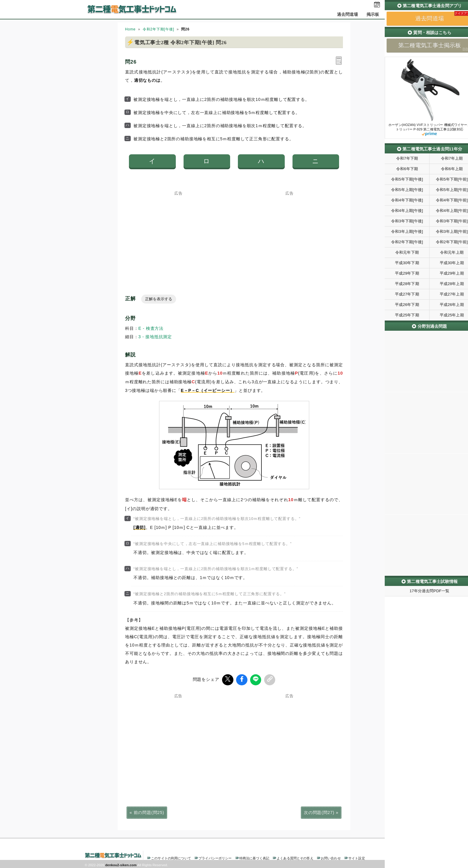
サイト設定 (357, 857)
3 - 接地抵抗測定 (155, 337)
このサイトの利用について (171, 857)
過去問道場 (348, 14)
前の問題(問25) (149, 812)
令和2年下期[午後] (158, 29)
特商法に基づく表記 (254, 857)
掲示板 (373, 14)
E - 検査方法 (151, 328)
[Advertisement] (178, 233)
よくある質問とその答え (295, 857)
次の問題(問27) (319, 812)
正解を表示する (159, 299)
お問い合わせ (331, 857)
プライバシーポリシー (215, 857)
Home (130, 29)
